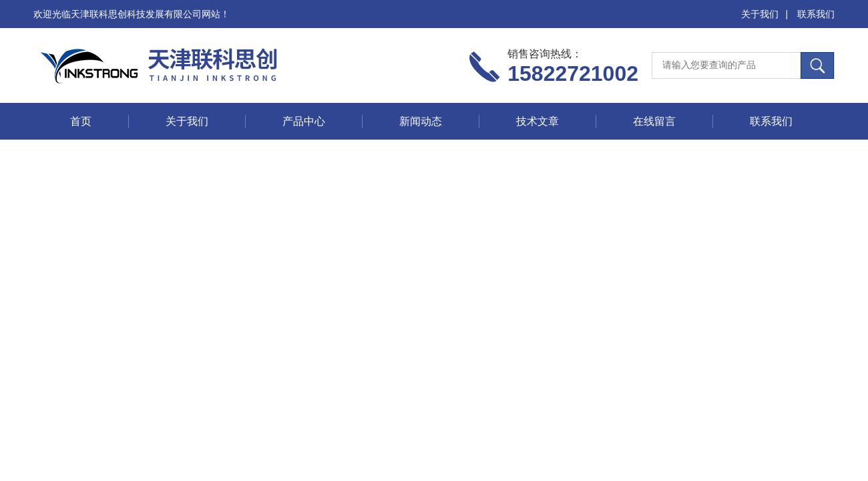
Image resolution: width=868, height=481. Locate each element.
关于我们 (760, 14)
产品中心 (304, 121)
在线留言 (654, 121)
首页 (81, 121)
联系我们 (816, 14)
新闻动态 (421, 121)
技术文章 (537, 121)
